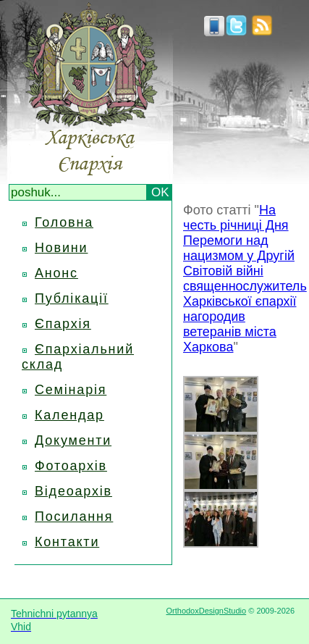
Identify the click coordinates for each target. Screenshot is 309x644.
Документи (73, 440)
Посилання (74, 517)
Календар (69, 415)
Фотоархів (71, 466)
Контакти (67, 542)
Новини (61, 248)
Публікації (72, 298)
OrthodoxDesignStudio (206, 611)
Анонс (56, 273)
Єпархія (63, 324)
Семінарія (71, 390)
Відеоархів (73, 491)
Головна (64, 222)
